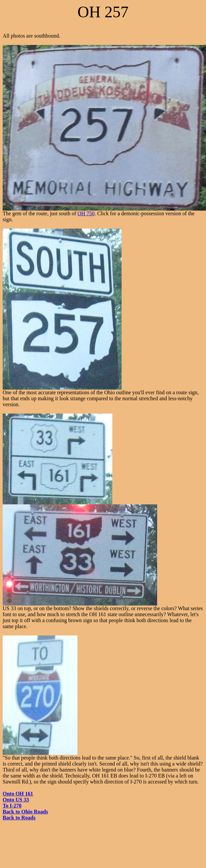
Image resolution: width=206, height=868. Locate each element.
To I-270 (12, 806)
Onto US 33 (16, 800)
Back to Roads (19, 818)
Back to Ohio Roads (25, 812)
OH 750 (86, 213)
